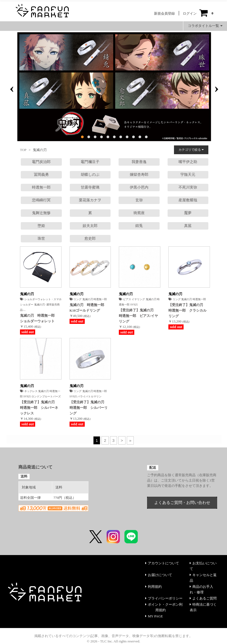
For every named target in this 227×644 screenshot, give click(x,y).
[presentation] (12, 89)
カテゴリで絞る (191, 150)
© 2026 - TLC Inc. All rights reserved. (113, 641)
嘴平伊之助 (188, 162)
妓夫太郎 (90, 226)
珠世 (41, 239)
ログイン (190, 13)
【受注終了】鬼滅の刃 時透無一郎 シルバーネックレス (39, 408)
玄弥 (139, 200)
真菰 (188, 226)
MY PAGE (154, 616)
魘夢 (188, 213)
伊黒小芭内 (139, 187)
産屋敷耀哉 (188, 200)
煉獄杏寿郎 (139, 175)
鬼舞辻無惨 (41, 213)
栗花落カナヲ (90, 200)
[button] (82, 137)
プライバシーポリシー (164, 598)
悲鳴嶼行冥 (41, 200)
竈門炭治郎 (41, 162)
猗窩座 (139, 213)
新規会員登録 (164, 13)
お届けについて (159, 575)
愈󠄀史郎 (90, 239)
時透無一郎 (41, 187)
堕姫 (41, 226)
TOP (23, 150)
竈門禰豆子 (90, 162)
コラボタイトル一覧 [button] (205, 26)
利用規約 (153, 587)
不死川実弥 (188, 187)
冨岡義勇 (41, 175)
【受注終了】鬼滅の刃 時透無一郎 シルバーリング (89, 408)
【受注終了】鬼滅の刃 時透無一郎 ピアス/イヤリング (138, 316)
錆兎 (139, 226)
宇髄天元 (188, 175)
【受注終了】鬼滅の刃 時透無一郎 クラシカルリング (187, 310)
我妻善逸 (139, 162)
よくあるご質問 (203, 598)
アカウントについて (162, 563)
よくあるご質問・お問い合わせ (182, 503)
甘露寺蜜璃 (90, 187)
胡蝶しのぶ (90, 175)
